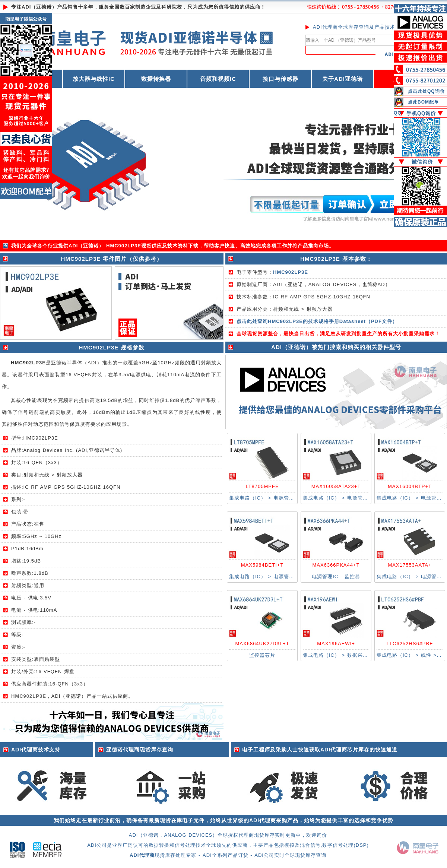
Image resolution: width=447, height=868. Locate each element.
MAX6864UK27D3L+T (262, 644)
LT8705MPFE (262, 486)
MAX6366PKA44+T (336, 565)
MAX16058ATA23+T (336, 486)
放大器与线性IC (94, 79)
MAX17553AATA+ (410, 565)
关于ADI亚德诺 (343, 79)
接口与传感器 (280, 79)
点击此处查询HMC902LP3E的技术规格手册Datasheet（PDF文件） (317, 321)
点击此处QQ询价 (426, 91)
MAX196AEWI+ (336, 644)
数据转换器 (156, 79)
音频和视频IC (218, 79)
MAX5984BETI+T (262, 565)
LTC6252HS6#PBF (410, 644)
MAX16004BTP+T (410, 486)
